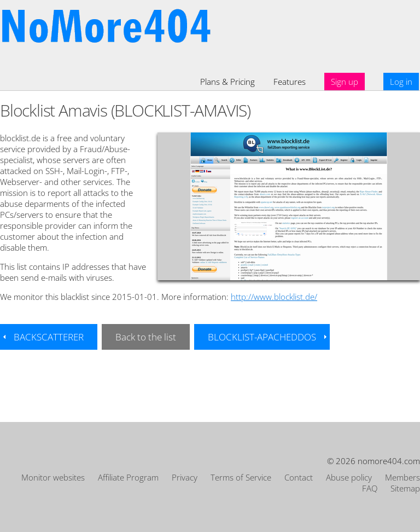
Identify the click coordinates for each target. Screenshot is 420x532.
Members (402, 477)
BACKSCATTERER (49, 337)
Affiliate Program (128, 477)
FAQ (370, 488)
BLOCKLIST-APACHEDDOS (262, 337)
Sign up (345, 82)
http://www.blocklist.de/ (274, 297)
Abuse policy (349, 477)
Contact (299, 477)
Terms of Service (241, 477)
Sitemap (405, 488)
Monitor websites (53, 477)
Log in (401, 82)
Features (290, 82)
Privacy (185, 477)
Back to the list (146, 337)
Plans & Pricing (227, 82)
